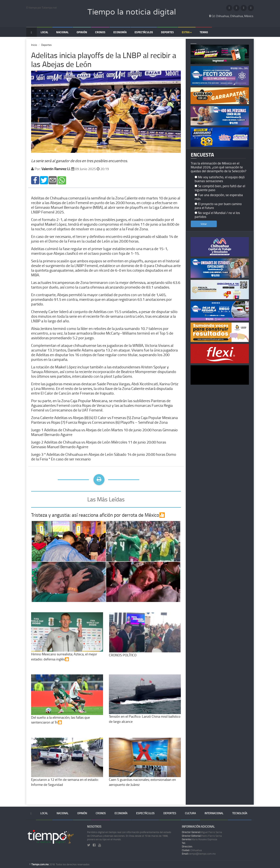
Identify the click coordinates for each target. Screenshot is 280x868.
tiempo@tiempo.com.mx (199, 854)
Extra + (187, 32)
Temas (204, 32)
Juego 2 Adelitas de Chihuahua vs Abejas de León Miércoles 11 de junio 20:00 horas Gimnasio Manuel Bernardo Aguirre (99, 444)
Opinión (82, 32)
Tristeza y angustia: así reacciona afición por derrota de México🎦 (98, 515)
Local (44, 32)
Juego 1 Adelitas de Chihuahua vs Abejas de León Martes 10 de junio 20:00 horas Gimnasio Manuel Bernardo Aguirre (104, 432)
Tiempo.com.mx (40, 864)
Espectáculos (144, 32)
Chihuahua (192, 850)
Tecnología (240, 813)
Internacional (214, 813)
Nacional (62, 32)
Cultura (190, 813)
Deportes (167, 32)
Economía (120, 32)
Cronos (100, 32)
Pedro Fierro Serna (202, 836)
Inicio (34, 45)
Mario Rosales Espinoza (199, 839)
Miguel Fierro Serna (202, 832)
